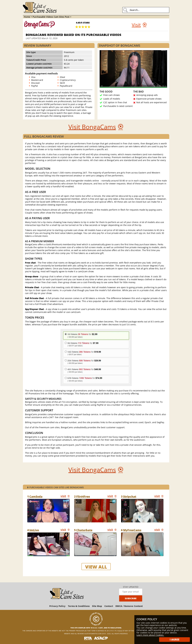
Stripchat (130, 496)
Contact (109, 606)
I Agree (175, 640)
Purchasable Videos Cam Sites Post (51, 17)
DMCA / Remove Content (129, 606)
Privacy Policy (57, 606)
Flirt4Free (83, 496)
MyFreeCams (132, 530)
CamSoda (36, 496)
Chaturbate (84, 530)
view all (96, 567)
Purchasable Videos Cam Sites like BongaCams (55, 487)
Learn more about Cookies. (150, 635)
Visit (136, 25)
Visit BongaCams (92, 127)
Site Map (97, 606)
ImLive (34, 530)
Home (27, 17)
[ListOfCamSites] (67, 594)
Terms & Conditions (79, 606)
